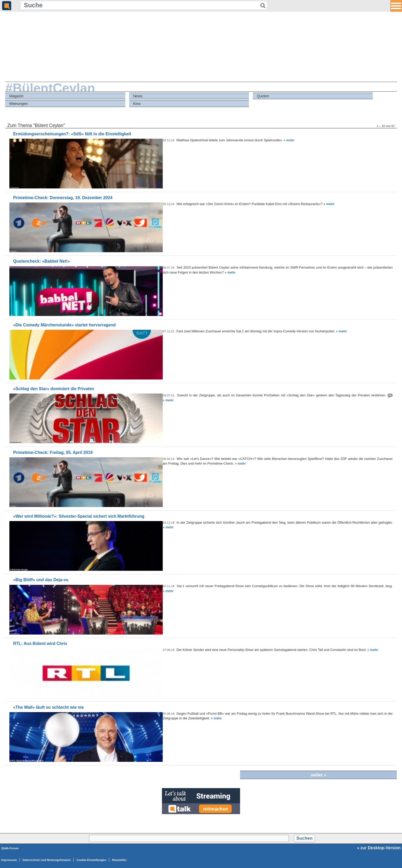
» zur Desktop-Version (379, 848)
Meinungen (19, 104)
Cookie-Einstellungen (91, 860)
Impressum (9, 860)
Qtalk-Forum (10, 848)
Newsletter (119, 860)
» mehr (289, 140)
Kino (137, 104)
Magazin (16, 96)
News (138, 96)
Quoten (263, 96)
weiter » (318, 775)
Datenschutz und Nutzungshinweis (47, 860)
